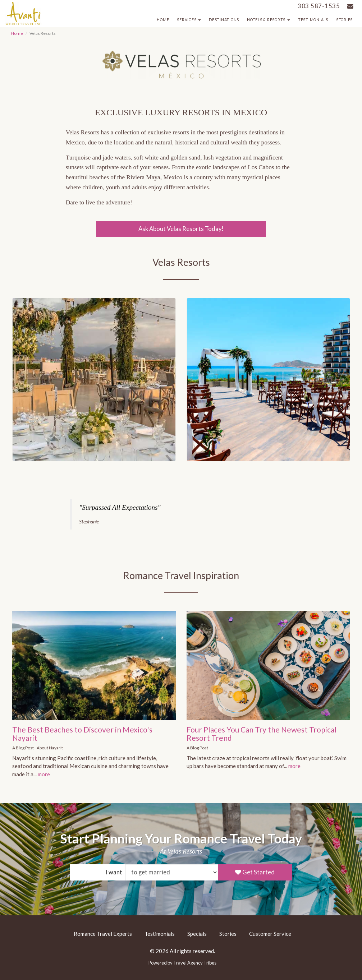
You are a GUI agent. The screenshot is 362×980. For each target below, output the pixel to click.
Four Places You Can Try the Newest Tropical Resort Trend (262, 734)
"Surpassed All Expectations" (120, 507)
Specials (197, 934)
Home (163, 20)
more (44, 774)
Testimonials (313, 20)
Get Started (255, 872)
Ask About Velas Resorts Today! (181, 229)
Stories (344, 20)
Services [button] (189, 20)
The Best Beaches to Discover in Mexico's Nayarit (82, 734)
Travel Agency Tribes (195, 963)
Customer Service (270, 934)
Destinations (224, 20)
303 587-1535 (319, 6)
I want (114, 872)
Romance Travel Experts (103, 934)
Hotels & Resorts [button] (269, 20)
